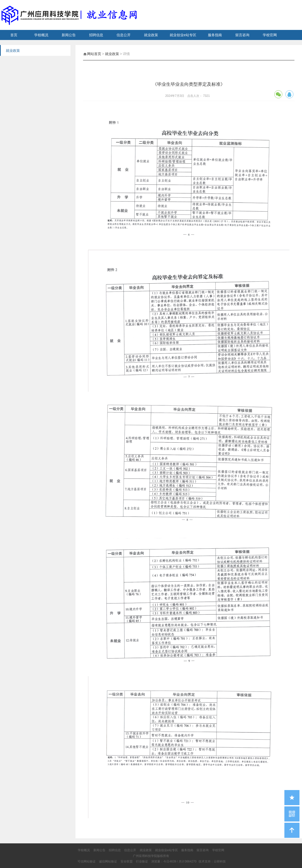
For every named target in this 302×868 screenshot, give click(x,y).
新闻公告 (69, 35)
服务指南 (215, 35)
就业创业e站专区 (183, 35)
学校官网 (270, 35)
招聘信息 (96, 35)
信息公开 (124, 35)
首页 (14, 35)
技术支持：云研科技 (212, 861)
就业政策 (151, 35)
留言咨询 (242, 35)
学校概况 (41, 35)
